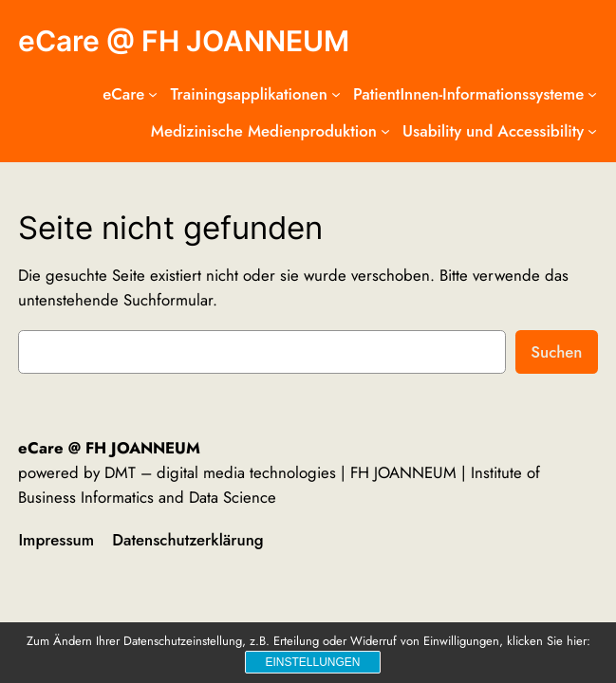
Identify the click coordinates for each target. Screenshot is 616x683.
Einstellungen (312, 662)
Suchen (556, 352)
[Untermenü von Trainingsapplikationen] (336, 94)
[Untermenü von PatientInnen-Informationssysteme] (592, 94)
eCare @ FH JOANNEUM (184, 41)
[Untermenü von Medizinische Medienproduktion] (385, 131)
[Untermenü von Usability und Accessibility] (592, 131)
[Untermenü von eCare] (153, 94)
